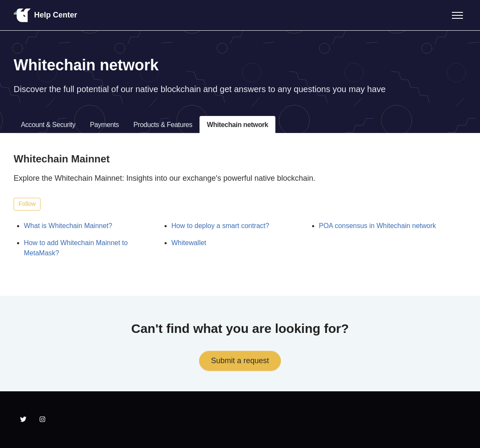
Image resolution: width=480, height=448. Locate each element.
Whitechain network (237, 125)
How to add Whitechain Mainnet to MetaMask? (76, 248)
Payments (104, 125)
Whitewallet (189, 243)
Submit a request (240, 361)
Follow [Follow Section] (27, 204)
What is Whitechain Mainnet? (68, 226)
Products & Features (163, 125)
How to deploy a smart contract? (220, 226)
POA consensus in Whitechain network (377, 226)
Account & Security (48, 125)
